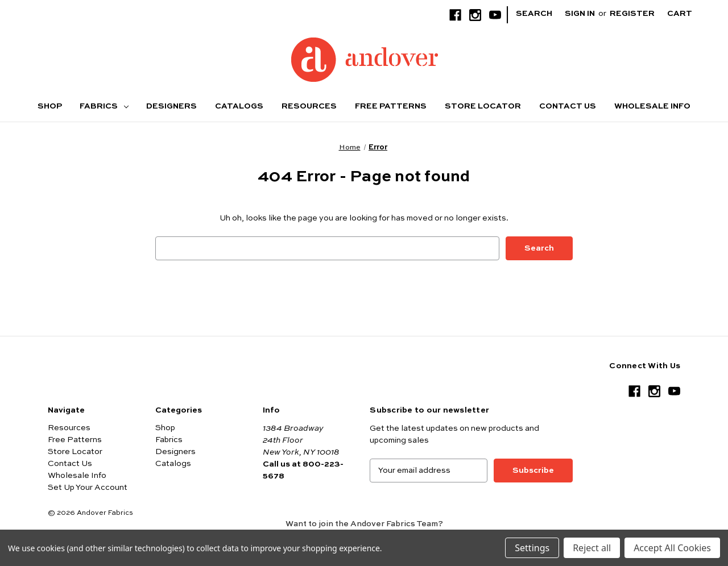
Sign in (580, 14)
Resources (309, 106)
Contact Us (568, 106)
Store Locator (483, 106)
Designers (171, 106)
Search (534, 14)
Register (632, 14)
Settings (532, 548)
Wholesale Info (652, 106)
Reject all (592, 548)
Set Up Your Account (88, 488)
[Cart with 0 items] (688, 14)
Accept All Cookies (672, 548)
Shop (50, 106)
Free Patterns (391, 106)
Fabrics (104, 106)
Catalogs (239, 106)
